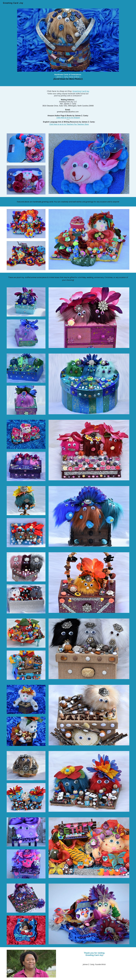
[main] (68, 78)
